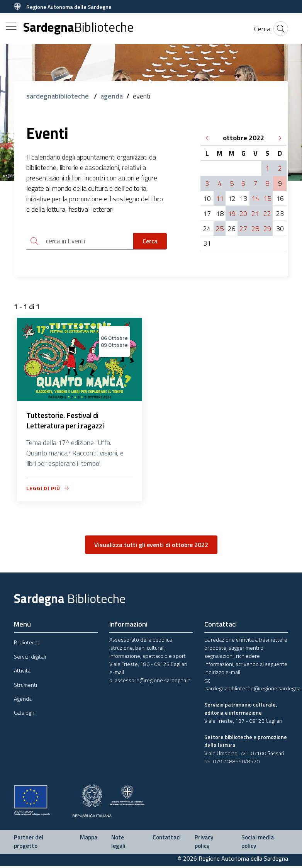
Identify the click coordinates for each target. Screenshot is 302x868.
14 (255, 198)
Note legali (118, 844)
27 (243, 228)
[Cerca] (262, 29)
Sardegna (78, 27)
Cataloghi (25, 714)
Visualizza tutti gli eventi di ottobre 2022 (151, 547)
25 (220, 228)
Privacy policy (204, 844)
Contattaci (167, 839)
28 (255, 228)
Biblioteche (27, 644)
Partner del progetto (29, 844)
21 (255, 213)
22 (267, 213)
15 (267, 198)
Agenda (23, 701)
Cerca (150, 241)
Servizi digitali (30, 658)
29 (267, 228)
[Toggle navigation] (11, 26)
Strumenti (25, 686)
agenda (112, 96)
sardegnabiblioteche (58, 96)
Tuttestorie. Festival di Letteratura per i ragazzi (66, 422)
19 (232, 213)
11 (220, 198)
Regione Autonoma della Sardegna (69, 7)
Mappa (89, 839)
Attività (22, 672)
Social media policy (258, 844)
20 (243, 213)
